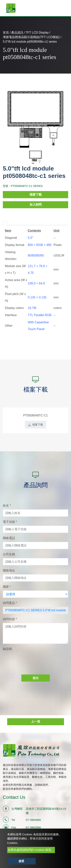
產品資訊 (17, 33)
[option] (35, 119)
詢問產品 (10, 603)
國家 (7, 587)
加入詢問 (36, 205)
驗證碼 (7, 649)
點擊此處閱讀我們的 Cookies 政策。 (31, 850)
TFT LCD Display (37, 33)
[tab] (5, 223)
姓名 (7, 506)
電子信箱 (10, 522)
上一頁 (36, 722)
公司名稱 (9, 554)
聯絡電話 (9, 538)
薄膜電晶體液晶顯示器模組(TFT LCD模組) (31, 37)
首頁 (6, 33)
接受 (21, 861)
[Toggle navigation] (63, 8)
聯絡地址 (9, 570)
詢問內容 (10, 619)
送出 (36, 678)
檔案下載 (36, 195)
